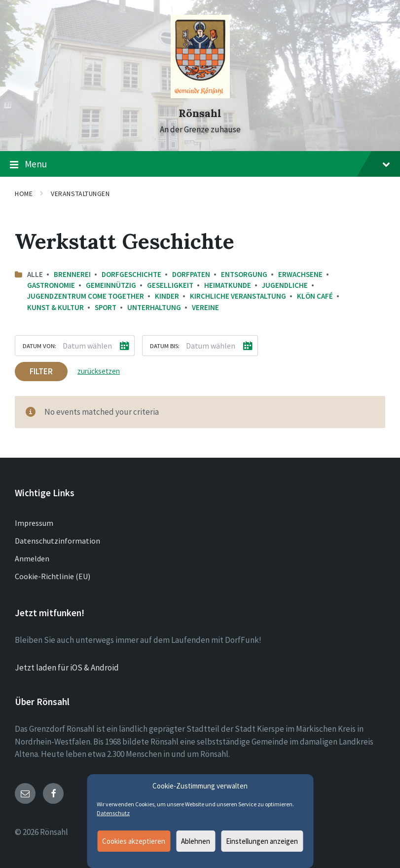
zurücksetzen (99, 371)
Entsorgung (244, 274)
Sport (106, 307)
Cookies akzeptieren (134, 841)
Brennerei (72, 274)
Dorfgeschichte (131, 274)
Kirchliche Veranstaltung (238, 296)
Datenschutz (113, 813)
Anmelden (32, 558)
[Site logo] (200, 95)
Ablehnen (196, 841)
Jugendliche (285, 285)
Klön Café (315, 296)
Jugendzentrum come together (86, 296)
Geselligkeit (170, 285)
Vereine (205, 307)
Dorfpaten (191, 274)
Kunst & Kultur (55, 307)
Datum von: (39, 346)
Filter (41, 371)
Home (24, 194)
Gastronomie (51, 285)
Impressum (34, 523)
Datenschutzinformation (57, 541)
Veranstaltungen (80, 194)
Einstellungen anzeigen (262, 841)
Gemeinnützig (111, 285)
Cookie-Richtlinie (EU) (53, 576)
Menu (200, 164)
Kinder (167, 296)
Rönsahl (200, 113)
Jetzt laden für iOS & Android (67, 668)
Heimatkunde (228, 285)
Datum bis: (165, 346)
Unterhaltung (154, 307)
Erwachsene (300, 274)
